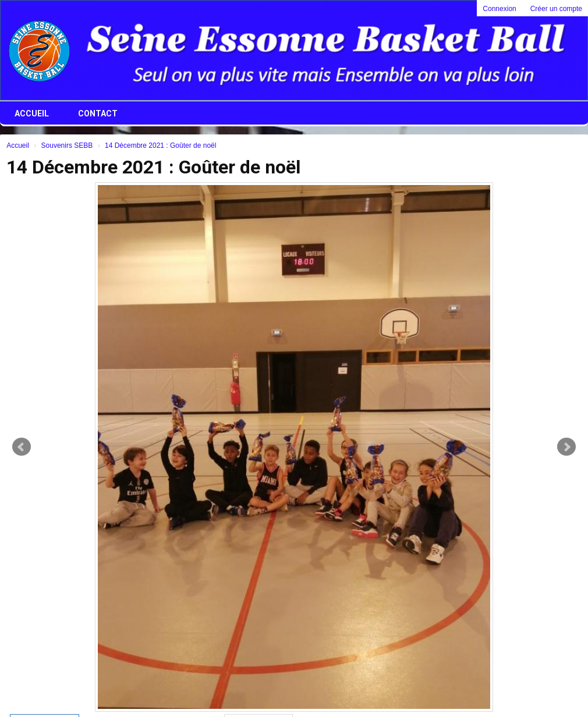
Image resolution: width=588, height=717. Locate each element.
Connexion (499, 9)
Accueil (32, 113)
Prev (22, 447)
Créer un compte (556, 9)
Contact (98, 113)
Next (566, 447)
